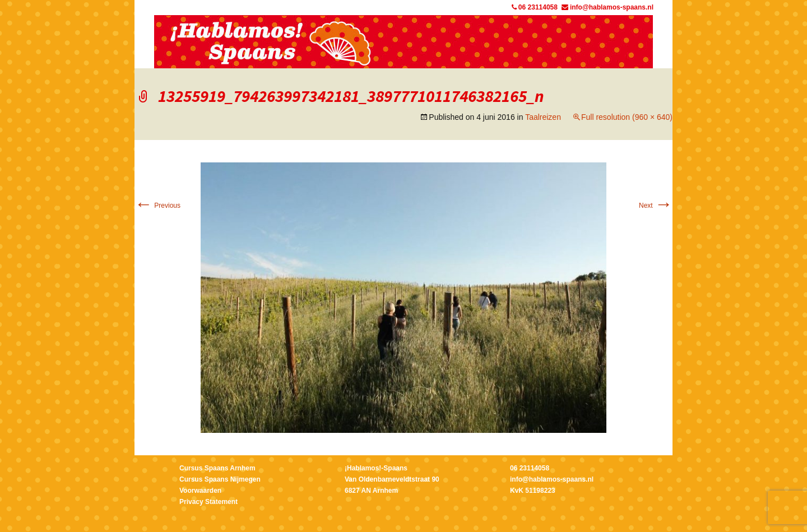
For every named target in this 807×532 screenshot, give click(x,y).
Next (656, 206)
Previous (157, 206)
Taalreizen (543, 117)
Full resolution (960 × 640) (627, 117)
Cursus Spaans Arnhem (217, 468)
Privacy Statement (208, 502)
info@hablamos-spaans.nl (607, 7)
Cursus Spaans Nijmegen (220, 479)
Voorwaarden (200, 491)
